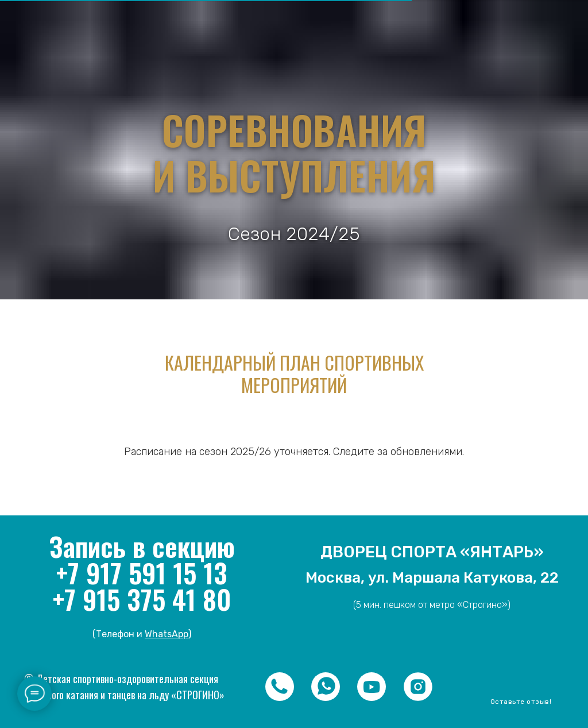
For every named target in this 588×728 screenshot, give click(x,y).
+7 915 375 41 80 (142, 599)
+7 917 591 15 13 (142, 572)
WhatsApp (167, 634)
